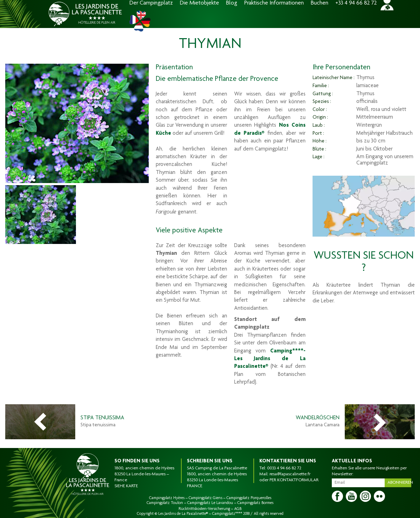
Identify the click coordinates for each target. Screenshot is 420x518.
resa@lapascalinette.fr (290, 474)
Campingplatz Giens (205, 498)
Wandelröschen (318, 418)
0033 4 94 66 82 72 (284, 468)
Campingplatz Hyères (167, 498)
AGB (238, 509)
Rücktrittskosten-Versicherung (204, 509)
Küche (163, 134)
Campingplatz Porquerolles (249, 498)
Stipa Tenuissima (102, 418)
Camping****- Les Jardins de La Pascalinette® (270, 359)
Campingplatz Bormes (255, 503)
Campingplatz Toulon (165, 503)
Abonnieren (399, 483)
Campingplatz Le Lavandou (210, 503)
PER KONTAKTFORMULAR (294, 480)
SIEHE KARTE (126, 486)
